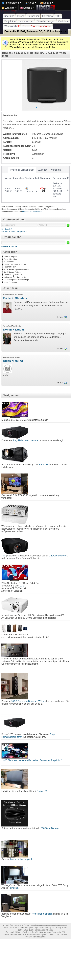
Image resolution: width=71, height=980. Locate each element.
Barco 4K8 (44, 465)
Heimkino (47, 16)
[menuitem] (12, 3)
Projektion (10, 21)
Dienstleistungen (46, 21)
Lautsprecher (26, 21)
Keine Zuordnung (11, 282)
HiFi (58, 16)
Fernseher (33, 16)
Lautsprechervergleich (21, 859)
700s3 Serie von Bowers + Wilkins (28, 701)
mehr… (18, 309)
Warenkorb (12, 26)
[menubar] (35, 5)
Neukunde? (7, 229)
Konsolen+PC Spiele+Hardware (16, 269)
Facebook (10, 932)
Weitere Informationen (35, 937)
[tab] (22, 170)
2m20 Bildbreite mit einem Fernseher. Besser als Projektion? (32, 760)
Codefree (64, 21)
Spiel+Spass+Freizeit (12, 272)
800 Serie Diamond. (51, 828)
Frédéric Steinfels (15, 298)
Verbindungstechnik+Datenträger (17, 280)
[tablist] (35, 184)
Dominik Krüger (14, 330)
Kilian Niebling (13, 361)
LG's (22, 586)
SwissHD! (41, 791)
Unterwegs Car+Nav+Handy (15, 277)
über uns (9, 16)
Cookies (44, 932)
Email (60, 317)
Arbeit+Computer (11, 257)
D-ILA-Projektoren (58, 556)
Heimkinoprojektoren (42, 914)
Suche (21, 16)
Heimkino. (14, 888)
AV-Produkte (9, 262)
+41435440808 (22, 928)
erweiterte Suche (9, 246)
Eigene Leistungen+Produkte (15, 264)
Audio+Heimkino (10, 259)
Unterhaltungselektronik (13, 275)
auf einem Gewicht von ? (33, 212)
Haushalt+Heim (10, 267)
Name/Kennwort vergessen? (14, 231)
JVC (4, 556)
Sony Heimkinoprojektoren (26, 440)
